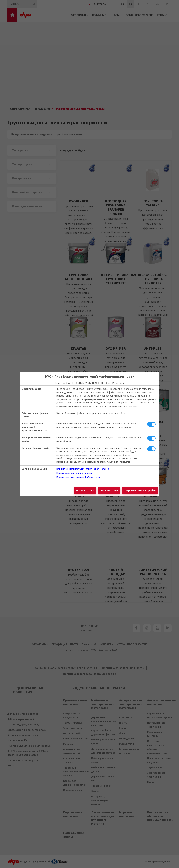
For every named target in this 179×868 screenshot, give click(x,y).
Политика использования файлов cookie (79, 477)
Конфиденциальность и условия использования (83, 469)
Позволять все (85, 491)
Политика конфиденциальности (74, 473)
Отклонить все (109, 491)
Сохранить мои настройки (140, 491)
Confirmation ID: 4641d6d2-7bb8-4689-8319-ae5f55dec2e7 (90, 383)
